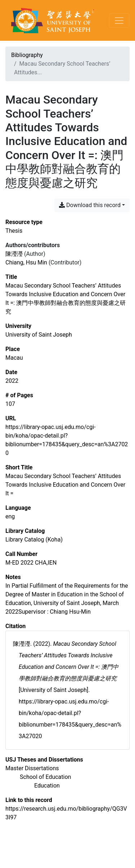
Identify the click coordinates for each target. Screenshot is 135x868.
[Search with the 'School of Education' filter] (45, 777)
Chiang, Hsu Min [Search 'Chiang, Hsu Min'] (26, 262)
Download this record (90, 205)
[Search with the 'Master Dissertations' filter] (32, 768)
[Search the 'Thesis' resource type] (14, 231)
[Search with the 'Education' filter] (47, 786)
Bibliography (27, 55)
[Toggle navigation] (119, 21)
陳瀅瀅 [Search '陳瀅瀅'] (14, 254)
